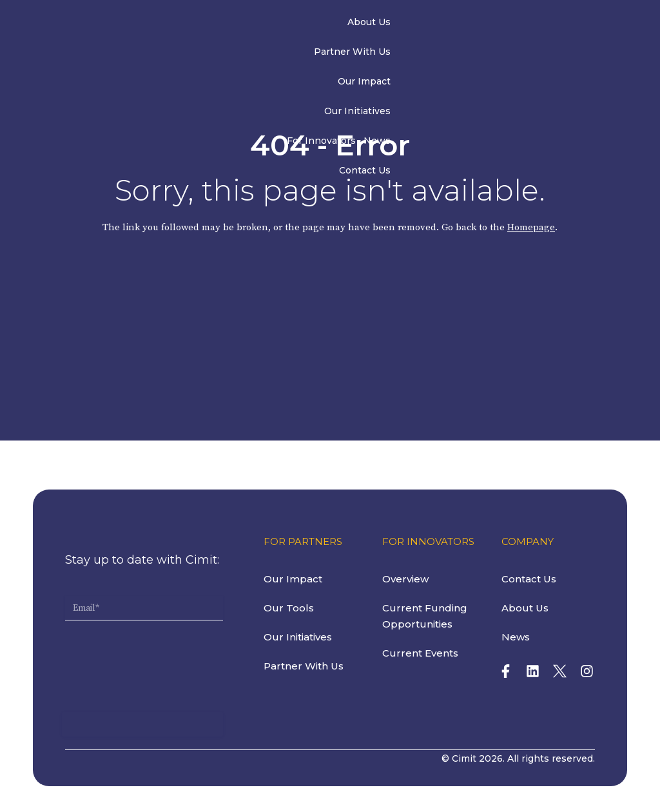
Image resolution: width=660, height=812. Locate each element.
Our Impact (327, 25)
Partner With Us (255, 25)
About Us (187, 25)
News (526, 25)
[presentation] (163, 648)
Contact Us (573, 25)
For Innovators (470, 25)
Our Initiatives (395, 25)
